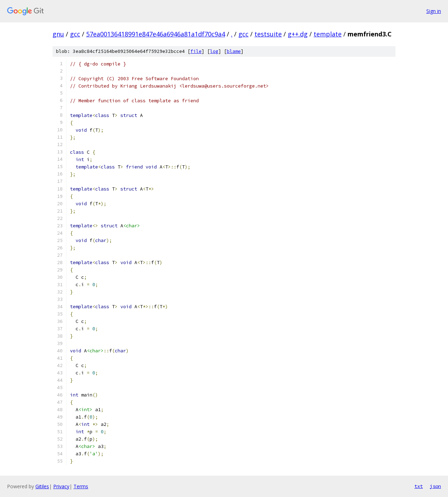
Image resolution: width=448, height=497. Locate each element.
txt (419, 486)
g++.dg (298, 34)
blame (234, 51)
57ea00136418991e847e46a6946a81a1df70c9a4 (156, 34)
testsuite (268, 34)
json (435, 486)
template (328, 34)
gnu (58, 34)
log (214, 51)
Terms (81, 486)
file (196, 51)
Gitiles (42, 486)
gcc (75, 34)
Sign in (434, 11)
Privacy (61, 486)
